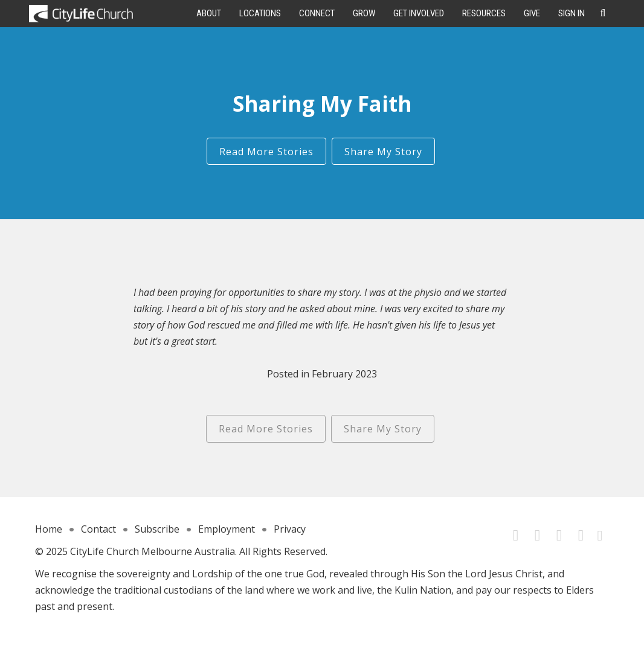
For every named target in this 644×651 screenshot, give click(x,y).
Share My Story (383, 152)
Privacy (290, 529)
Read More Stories (266, 152)
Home (49, 529)
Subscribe (157, 529)
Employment (227, 529)
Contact (98, 529)
